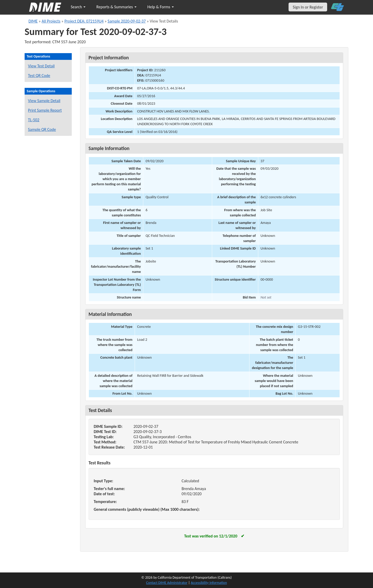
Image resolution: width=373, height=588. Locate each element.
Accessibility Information (209, 583)
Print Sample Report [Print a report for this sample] (45, 110)
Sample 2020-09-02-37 (127, 21)
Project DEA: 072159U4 (84, 21)
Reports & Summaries (116, 7)
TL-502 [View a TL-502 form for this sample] (34, 120)
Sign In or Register (308, 7)
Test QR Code (39, 76)
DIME (33, 21)
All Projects (51, 21)
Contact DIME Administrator (167, 583)
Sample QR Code (42, 129)
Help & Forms (161, 7)
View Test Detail (41, 66)
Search (78, 7)
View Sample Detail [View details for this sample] (44, 101)
